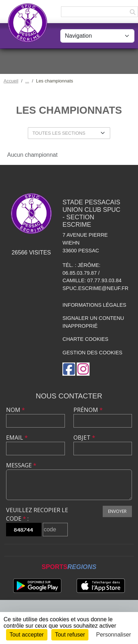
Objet (84, 438)
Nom (16, 410)
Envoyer (117, 511)
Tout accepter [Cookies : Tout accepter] (27, 635)
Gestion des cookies (92, 353)
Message (21, 465)
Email (17, 438)
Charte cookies (85, 339)
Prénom (88, 410)
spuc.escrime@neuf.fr (95, 288)
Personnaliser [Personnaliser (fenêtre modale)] (114, 635)
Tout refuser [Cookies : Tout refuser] (70, 635)
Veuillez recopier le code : (37, 514)
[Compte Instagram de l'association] (83, 369)
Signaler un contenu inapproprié (93, 322)
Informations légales (94, 305)
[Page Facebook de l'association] (69, 369)
